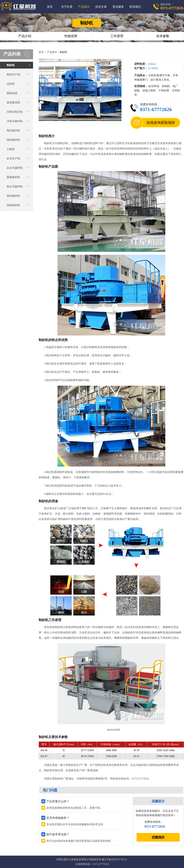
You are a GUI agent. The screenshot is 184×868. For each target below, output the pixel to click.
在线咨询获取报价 (161, 123)
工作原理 (117, 36)
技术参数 (163, 36)
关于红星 (67, 7)
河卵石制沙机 (15, 112)
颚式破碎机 (13, 130)
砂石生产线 (13, 158)
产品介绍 (25, 36)
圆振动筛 (12, 93)
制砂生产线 (13, 74)
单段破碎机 (13, 196)
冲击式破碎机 (15, 121)
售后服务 (118, 7)
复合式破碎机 (15, 186)
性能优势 (71, 36)
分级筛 (11, 149)
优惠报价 (158, 837)
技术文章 (101, 7)
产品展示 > (53, 52)
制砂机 (11, 65)
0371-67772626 (156, 109)
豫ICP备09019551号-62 (114, 859)
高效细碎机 (13, 205)
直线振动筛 (13, 102)
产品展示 (84, 7)
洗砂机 (11, 84)
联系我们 (135, 7)
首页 (50, 7)
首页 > (42, 52)
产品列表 (17, 54)
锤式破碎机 (13, 140)
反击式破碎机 (15, 168)
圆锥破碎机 (13, 177)
